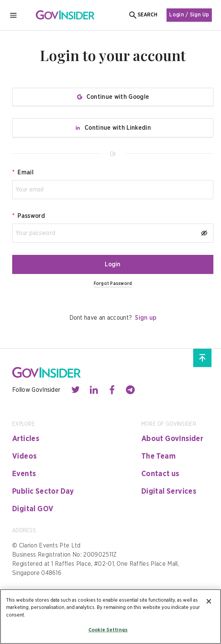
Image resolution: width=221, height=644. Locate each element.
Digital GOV (33, 509)
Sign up (146, 318)
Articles (26, 439)
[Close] (209, 601)
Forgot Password (113, 283)
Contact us (160, 474)
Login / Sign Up (189, 15)
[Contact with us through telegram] (130, 390)
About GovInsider (172, 439)
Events (24, 474)
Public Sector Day (43, 491)
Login (113, 264)
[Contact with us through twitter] (75, 390)
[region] (110, 617)
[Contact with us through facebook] (112, 390)
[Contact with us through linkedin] (94, 390)
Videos (24, 456)
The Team (159, 456)
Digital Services (169, 491)
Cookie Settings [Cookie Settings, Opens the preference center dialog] (108, 630)
